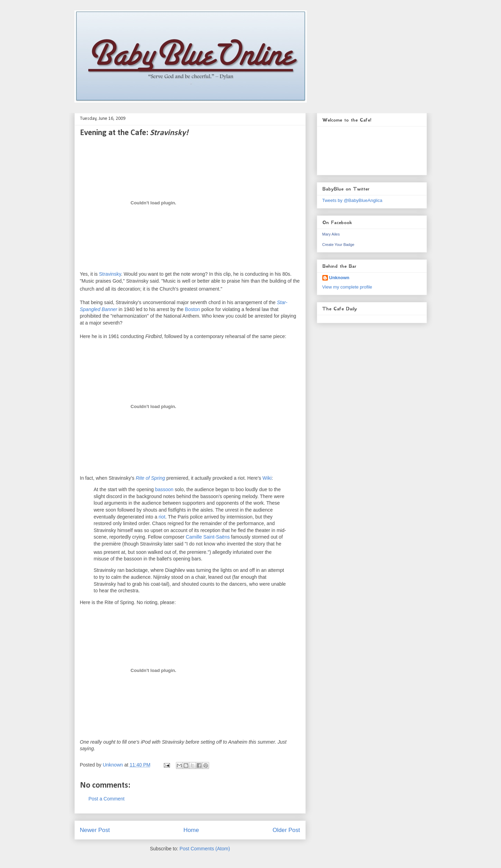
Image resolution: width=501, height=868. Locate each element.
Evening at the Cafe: (134, 133)
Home (191, 830)
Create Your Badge (338, 245)
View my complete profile (347, 287)
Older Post (286, 830)
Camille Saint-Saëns (208, 537)
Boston (193, 309)
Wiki (267, 478)
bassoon (164, 489)
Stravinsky (110, 274)
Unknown (339, 278)
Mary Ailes (331, 234)
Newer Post (95, 830)
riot (162, 517)
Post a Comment (107, 799)
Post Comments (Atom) (205, 849)
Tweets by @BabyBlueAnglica (352, 200)
